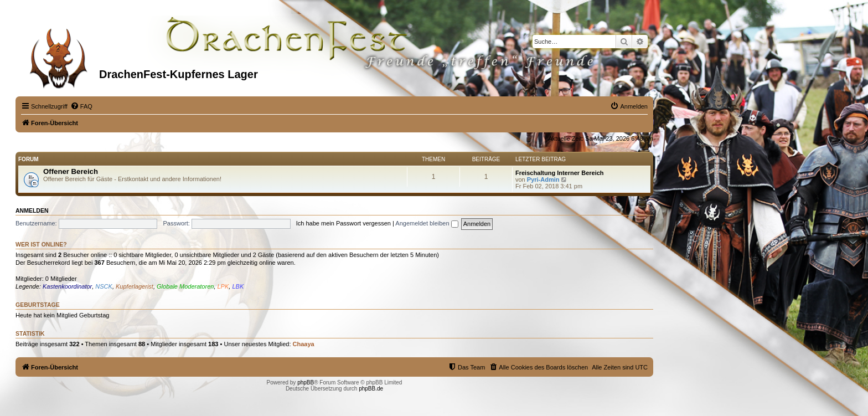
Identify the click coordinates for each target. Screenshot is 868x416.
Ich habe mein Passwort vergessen (343, 223)
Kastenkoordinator (67, 286)
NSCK (104, 286)
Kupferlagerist (135, 286)
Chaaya (304, 344)
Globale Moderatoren (185, 286)
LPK (223, 286)
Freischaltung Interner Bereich (560, 173)
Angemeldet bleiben (427, 223)
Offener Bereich (71, 171)
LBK (238, 286)
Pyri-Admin (543, 179)
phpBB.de (371, 389)
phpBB (306, 382)
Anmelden (32, 210)
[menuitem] (81, 106)
